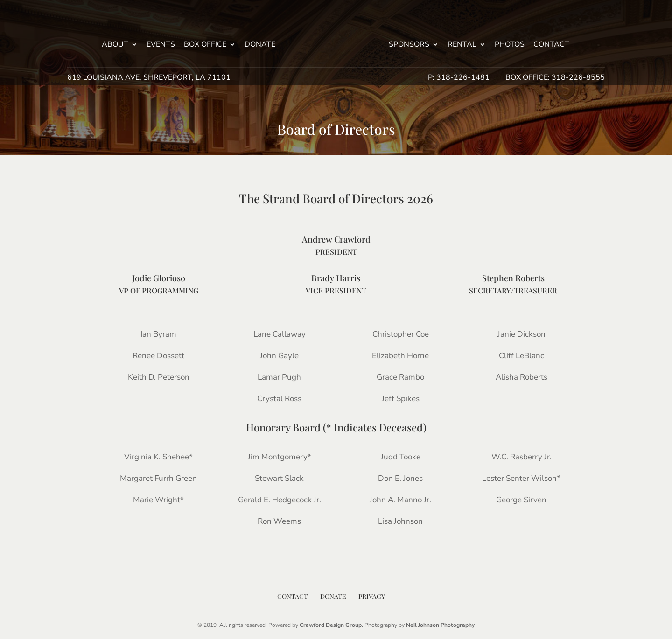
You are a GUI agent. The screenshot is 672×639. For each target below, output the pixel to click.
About (115, 45)
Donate (260, 45)
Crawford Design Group (331, 625)
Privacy (372, 596)
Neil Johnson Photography (440, 625)
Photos (510, 45)
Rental (462, 45)
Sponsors (409, 45)
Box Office (205, 45)
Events (161, 45)
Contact (551, 45)
